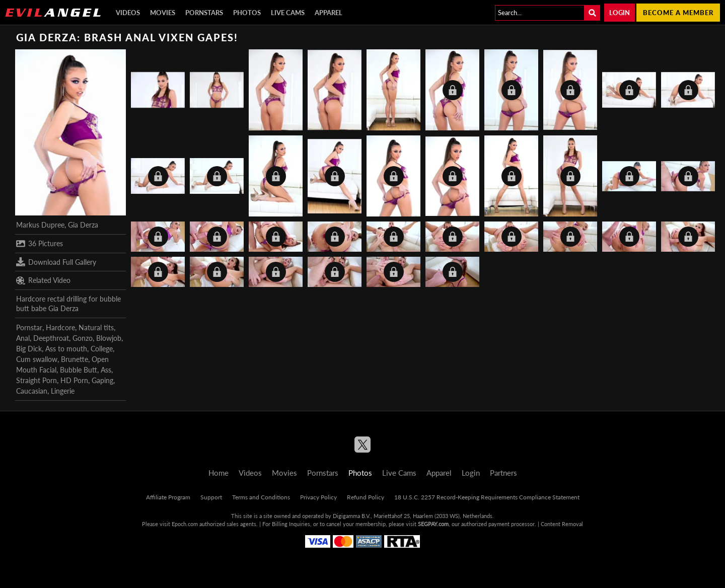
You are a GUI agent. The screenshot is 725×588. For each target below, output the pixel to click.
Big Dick (29, 349)
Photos (247, 13)
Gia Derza (83, 225)
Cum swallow (37, 359)
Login (620, 13)
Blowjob (109, 338)
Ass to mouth (66, 349)
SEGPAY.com (433, 524)
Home (219, 473)
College (102, 349)
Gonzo (83, 338)
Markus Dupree (40, 225)
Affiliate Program (168, 497)
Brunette (75, 359)
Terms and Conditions (261, 497)
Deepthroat (51, 338)
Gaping (102, 380)
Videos (128, 13)
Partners (503, 473)
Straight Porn (37, 380)
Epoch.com (185, 524)
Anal (23, 338)
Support (211, 497)
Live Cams (288, 13)
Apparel (329, 13)
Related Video (43, 280)
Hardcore (60, 327)
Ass (106, 370)
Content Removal (562, 524)
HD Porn (74, 380)
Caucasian (32, 391)
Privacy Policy (318, 497)
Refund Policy (366, 497)
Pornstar (29, 327)
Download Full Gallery (56, 262)
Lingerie (63, 391)
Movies (163, 13)
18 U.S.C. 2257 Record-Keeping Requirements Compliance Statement (487, 497)
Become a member (678, 13)
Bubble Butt (79, 370)
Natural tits (96, 327)
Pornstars (204, 13)
